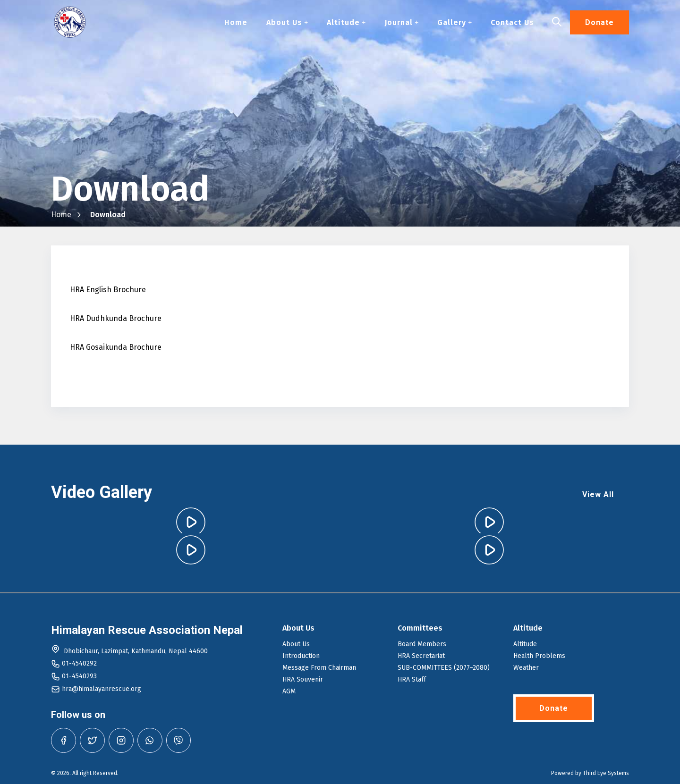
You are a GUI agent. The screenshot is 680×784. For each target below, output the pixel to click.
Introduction (301, 656)
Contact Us (512, 23)
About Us (287, 23)
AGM (289, 691)
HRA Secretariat (421, 656)
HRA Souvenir (303, 679)
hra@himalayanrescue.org (102, 689)
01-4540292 (79, 663)
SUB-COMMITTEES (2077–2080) (444, 668)
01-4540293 (79, 676)
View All (598, 494)
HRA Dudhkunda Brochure (116, 318)
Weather (526, 668)
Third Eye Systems (606, 773)
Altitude (346, 23)
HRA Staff (412, 679)
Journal (401, 23)
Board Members (422, 644)
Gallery (455, 23)
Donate (599, 23)
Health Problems (539, 656)
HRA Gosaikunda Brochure (116, 347)
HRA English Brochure (108, 290)
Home (236, 23)
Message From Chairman (319, 668)
